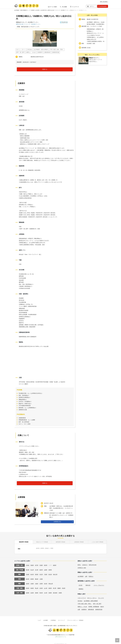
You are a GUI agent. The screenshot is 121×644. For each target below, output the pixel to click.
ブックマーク (75, 7)
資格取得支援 (99, 607)
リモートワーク (82, 596)
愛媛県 (61, 586)
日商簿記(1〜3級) (82, 566)
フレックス (101, 596)
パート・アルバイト (99, 583)
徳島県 (51, 586)
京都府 (32, 582)
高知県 (66, 586)
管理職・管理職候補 (94, 605)
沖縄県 (62, 591)
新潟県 (28, 568)
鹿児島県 (57, 591)
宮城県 (42, 563)
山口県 (47, 586)
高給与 (102, 605)
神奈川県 (57, 572)
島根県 (32, 586)
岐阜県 (38, 548)
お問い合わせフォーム (61, 635)
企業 (86, 574)
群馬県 (37, 572)
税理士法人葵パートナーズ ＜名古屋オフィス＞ (58, 10)
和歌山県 (52, 582)
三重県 (53, 548)
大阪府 (37, 582)
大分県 (47, 591)
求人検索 (64, 7)
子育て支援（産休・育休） (85, 602)
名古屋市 (37, 10)
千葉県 (47, 572)
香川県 (56, 586)
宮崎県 (51, 591)
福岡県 (28, 591)
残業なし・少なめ (82, 605)
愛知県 (33, 10)
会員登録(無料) (103, 6)
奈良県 (47, 582)
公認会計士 (85, 563)
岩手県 (37, 563)
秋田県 (47, 563)
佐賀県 (32, 591)
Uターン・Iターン (92, 596)
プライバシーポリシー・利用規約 (75, 618)
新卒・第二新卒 (97, 602)
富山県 (32, 568)
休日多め (80, 599)
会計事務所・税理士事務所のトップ (22, 10)
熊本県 (42, 591)
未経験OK (84, 607)
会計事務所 (81, 574)
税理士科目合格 (94, 563)
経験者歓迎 (91, 607)
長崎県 (37, 591)
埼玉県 (42, 572)
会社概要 (46, 618)
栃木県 (32, 572)
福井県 (42, 568)
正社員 (80, 583)
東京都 (51, 572)
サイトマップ (61, 618)
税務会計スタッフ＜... (95, 58)
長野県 (51, 568)
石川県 (37, 568)
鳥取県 (28, 586)
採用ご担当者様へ (104, 2)
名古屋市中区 (44, 10)
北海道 (28, 563)
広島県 (42, 586)
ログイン (92, 6)
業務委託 (81, 587)
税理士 (79, 563)
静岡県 (43, 548)
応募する (45, 69)
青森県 (32, 563)
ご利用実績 (53, 618)
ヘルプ (39, 618)
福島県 (56, 563)
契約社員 (88, 583)
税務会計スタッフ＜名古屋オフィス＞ (79, 10)
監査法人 (91, 574)
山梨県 (47, 568)
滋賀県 (28, 582)
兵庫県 (42, 582)
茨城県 (28, 572)
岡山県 (37, 586)
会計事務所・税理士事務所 (91, 599)
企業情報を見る (57, 522)
